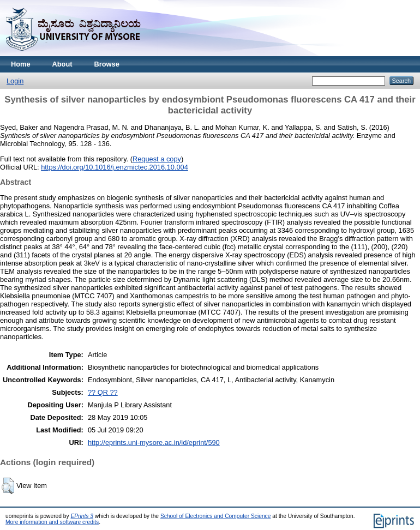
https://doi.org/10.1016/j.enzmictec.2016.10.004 (115, 167)
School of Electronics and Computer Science (216, 516)
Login (15, 81)
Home (21, 64)
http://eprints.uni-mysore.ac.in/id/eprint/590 (154, 442)
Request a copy (157, 159)
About (62, 64)
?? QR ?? (103, 392)
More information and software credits (52, 522)
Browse (107, 64)
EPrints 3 (82, 516)
